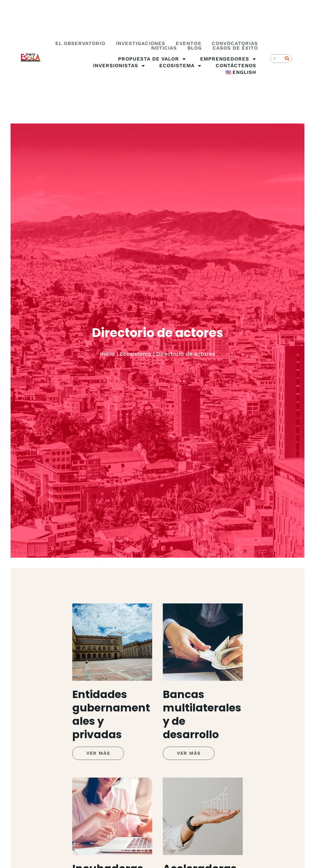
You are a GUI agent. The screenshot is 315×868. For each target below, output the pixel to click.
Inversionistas (119, 66)
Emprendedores (228, 59)
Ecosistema (180, 66)
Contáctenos (236, 65)
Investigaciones (141, 43)
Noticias (164, 48)
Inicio (107, 354)
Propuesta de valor (152, 59)
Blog (195, 48)
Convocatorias (235, 43)
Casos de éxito (235, 48)
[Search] (287, 59)
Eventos (189, 43)
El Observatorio (80, 43)
